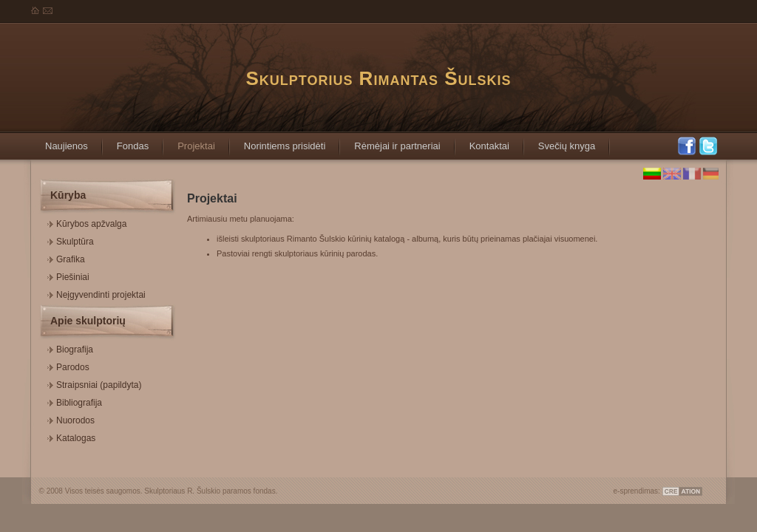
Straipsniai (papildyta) (94, 383)
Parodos (68, 365)
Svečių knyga (559, 141)
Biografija (70, 348)
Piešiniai (68, 275)
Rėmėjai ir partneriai (390, 141)
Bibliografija (75, 401)
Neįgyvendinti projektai (96, 293)
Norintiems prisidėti (278, 141)
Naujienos (59, 141)
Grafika (66, 258)
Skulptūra (71, 240)
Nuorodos (71, 419)
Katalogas (71, 436)
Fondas (125, 141)
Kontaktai (482, 141)
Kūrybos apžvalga (87, 222)
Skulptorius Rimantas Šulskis (378, 78)
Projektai (189, 141)
